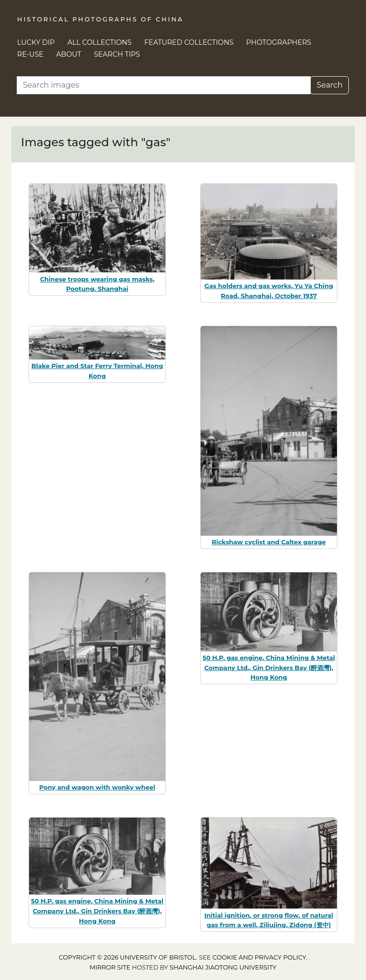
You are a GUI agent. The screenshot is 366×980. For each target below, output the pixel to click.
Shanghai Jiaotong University (223, 967)
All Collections (100, 42)
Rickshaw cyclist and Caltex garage (269, 542)
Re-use (30, 54)
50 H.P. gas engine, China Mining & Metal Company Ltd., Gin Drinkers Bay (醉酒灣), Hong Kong (269, 668)
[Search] (164, 85)
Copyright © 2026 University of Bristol (127, 957)
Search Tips (117, 54)
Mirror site (110, 967)
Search (330, 85)
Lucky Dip (36, 42)
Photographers (279, 42)
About (69, 54)
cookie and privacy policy (259, 957)
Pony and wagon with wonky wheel (97, 787)
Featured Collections (189, 42)
